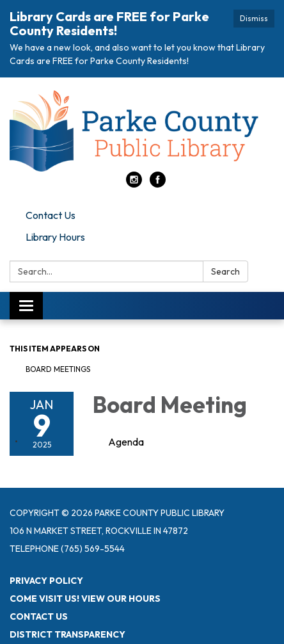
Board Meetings (58, 369)
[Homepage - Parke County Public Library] (142, 131)
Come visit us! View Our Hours (85, 599)
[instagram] (134, 184)
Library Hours (55, 237)
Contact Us (51, 215)
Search (225, 271)
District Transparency (67, 634)
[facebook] (158, 184)
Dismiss (254, 18)
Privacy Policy (46, 581)
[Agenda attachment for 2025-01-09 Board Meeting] (126, 442)
